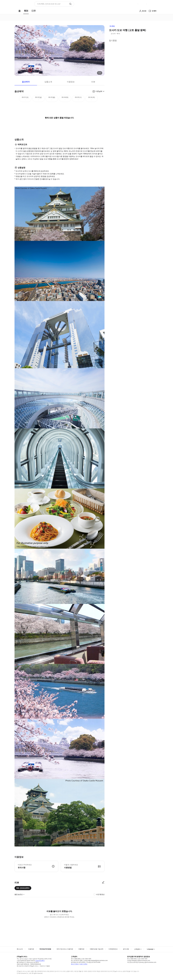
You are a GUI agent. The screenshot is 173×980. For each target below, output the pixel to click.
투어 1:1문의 (75, 964)
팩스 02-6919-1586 (77, 960)
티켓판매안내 (113, 949)
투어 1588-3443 (76, 959)
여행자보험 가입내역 (97, 949)
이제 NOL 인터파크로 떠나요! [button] (49, 4)
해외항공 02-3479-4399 (78, 962)
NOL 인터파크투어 (23, 888)
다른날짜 (99, 91)
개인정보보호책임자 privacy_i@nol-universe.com (142, 962)
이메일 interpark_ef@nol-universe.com (139, 960)
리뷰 (93, 82)
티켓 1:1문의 (84, 964)
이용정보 (71, 82)
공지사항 (126, 949)
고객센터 (137, 949)
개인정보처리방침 (45, 949)
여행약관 (81, 949)
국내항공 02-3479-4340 (93, 962)
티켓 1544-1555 (86, 959)
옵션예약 (26, 82)
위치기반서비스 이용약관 (65, 949)
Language (150, 949)
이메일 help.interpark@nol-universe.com (96, 960)
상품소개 (48, 82)
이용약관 (31, 949)
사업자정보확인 (40, 961)
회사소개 (20, 949)
